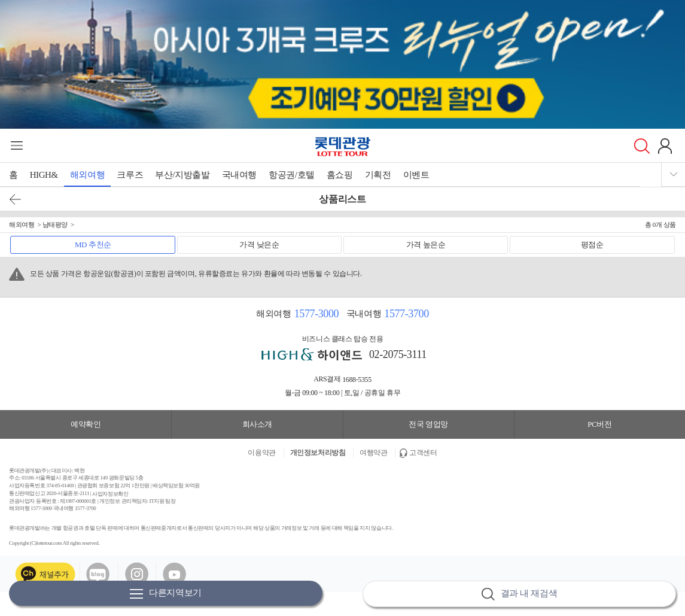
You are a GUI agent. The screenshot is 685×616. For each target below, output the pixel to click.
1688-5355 (357, 380)
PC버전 (599, 424)
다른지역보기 (166, 594)
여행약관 (373, 453)
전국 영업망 (428, 424)
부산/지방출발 (182, 175)
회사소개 (257, 424)
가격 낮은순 (259, 245)
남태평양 (55, 224)
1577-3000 (316, 314)
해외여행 (87, 175)
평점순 (592, 245)
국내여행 (239, 175)
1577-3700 (406, 314)
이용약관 (261, 453)
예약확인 (86, 424)
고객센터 (423, 453)
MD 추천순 (93, 245)
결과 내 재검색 (519, 594)
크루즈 (130, 175)
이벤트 (416, 175)
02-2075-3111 (398, 354)
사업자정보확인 (110, 493)
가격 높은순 (426, 245)
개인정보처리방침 (318, 453)
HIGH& (44, 175)
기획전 (378, 175)
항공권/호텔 (292, 175)
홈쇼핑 (340, 175)
